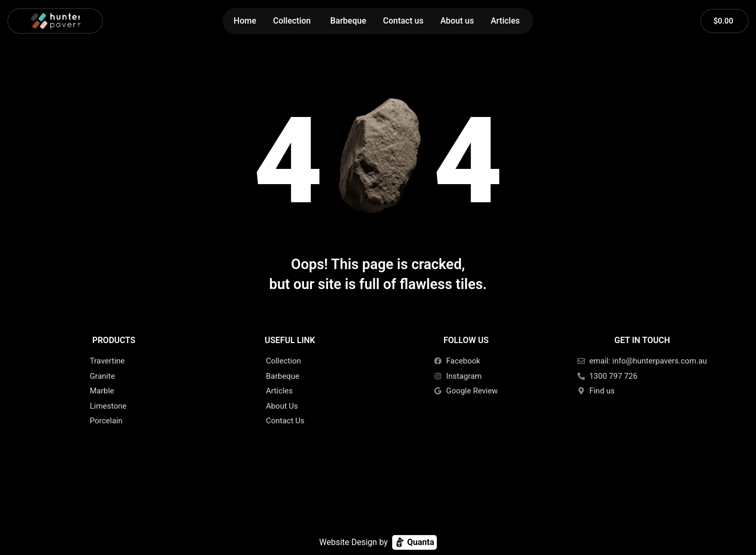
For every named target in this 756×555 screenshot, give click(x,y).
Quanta (414, 542)
